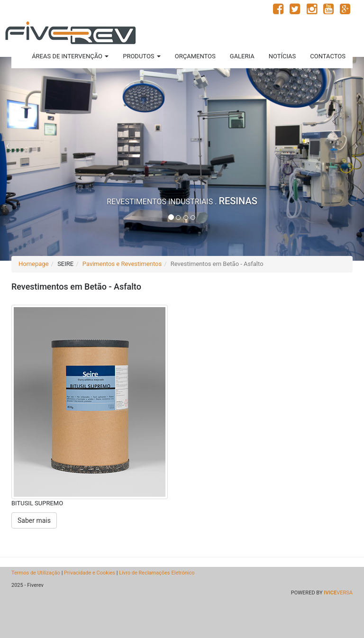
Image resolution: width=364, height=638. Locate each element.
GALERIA (242, 56)
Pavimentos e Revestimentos (122, 264)
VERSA (338, 593)
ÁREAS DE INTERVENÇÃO (70, 56)
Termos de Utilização (36, 573)
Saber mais (34, 520)
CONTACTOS (328, 56)
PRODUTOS (142, 56)
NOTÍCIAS (282, 56)
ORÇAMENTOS (195, 56)
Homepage (34, 264)
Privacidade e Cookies (90, 573)
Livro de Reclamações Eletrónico (157, 573)
